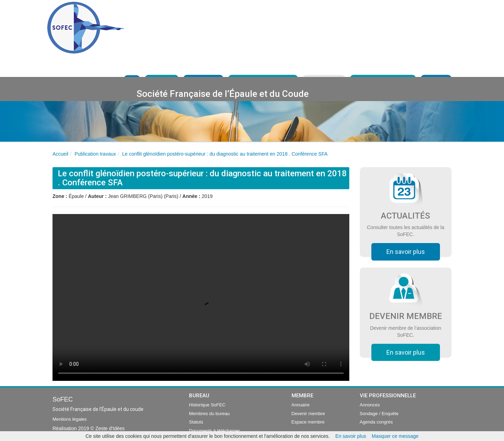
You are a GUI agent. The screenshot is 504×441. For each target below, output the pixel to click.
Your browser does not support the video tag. (201, 297)
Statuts (196, 422)
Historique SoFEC (207, 405)
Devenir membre (308, 414)
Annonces (370, 405)
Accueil (60, 154)
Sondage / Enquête (379, 414)
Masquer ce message (395, 436)
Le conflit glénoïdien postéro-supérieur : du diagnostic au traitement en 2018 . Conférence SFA (225, 154)
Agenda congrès (376, 422)
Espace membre (308, 422)
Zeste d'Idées (110, 428)
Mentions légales (70, 419)
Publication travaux (95, 154)
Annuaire (301, 405)
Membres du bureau (209, 414)
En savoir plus (406, 252)
